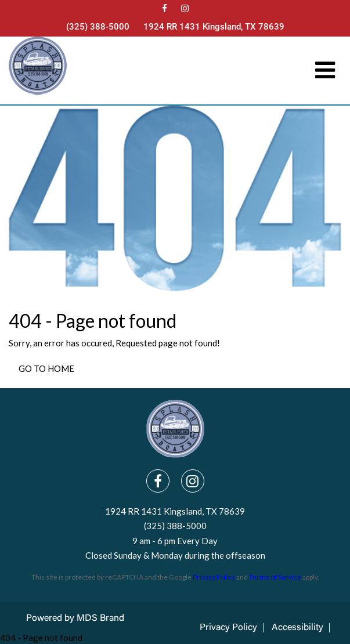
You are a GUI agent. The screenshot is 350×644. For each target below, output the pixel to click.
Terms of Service (275, 577)
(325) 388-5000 (98, 27)
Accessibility (297, 628)
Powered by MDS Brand (75, 618)
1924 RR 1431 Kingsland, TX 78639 (214, 27)
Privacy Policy (214, 577)
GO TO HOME (46, 368)
